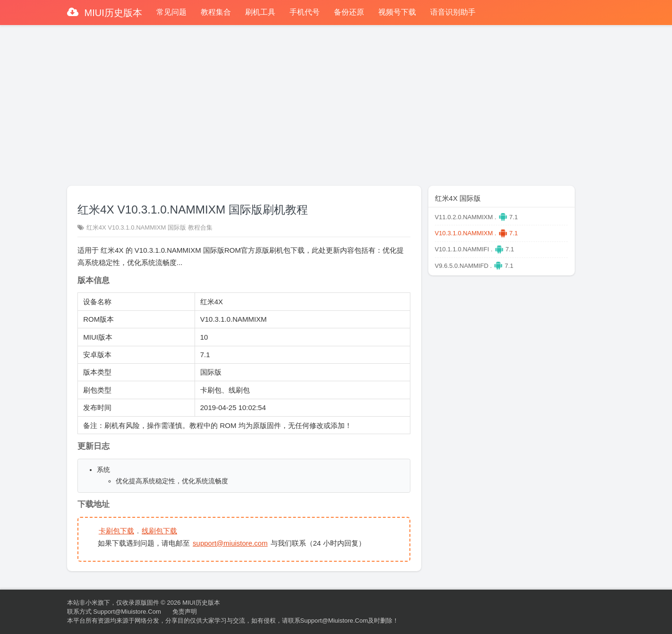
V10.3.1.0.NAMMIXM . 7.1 (476, 233)
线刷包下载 (159, 531)
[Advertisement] (336, 101)
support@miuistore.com (230, 543)
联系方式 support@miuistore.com (114, 612)
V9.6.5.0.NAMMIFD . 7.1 (474, 266)
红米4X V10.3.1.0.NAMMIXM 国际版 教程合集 (149, 227)
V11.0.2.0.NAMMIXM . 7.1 (476, 217)
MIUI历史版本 (112, 13)
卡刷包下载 (116, 531)
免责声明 (185, 612)
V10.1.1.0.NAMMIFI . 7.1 (475, 249)
